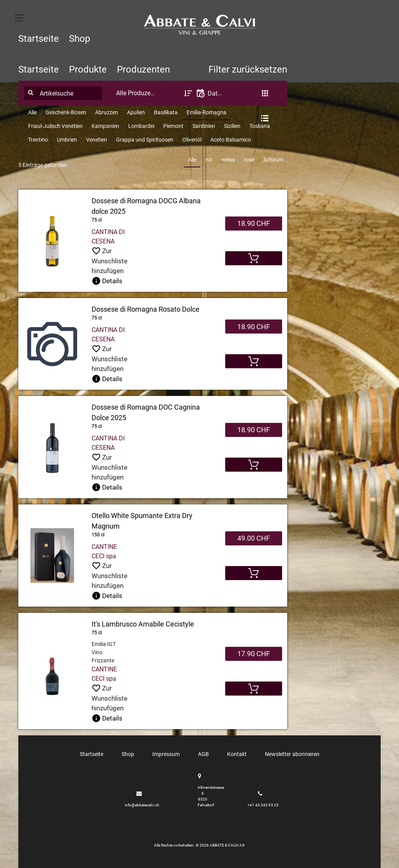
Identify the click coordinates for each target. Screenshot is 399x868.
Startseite (39, 39)
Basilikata (166, 112)
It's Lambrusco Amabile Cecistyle (143, 624)
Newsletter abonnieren (292, 754)
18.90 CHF (254, 223)
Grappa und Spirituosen (145, 140)
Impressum (166, 754)
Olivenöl (192, 140)
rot (209, 160)
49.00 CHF (254, 538)
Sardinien (204, 126)
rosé (249, 160)
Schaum (273, 160)
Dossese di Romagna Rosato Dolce (146, 309)
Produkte (88, 69)
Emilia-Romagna (207, 112)
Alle (32, 112)
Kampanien (105, 126)
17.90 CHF (254, 654)
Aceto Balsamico (231, 140)
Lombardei (141, 126)
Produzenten (143, 69)
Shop (79, 39)
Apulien (136, 112)
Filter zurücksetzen (248, 69)
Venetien (97, 140)
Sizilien (232, 126)
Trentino (38, 140)
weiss (228, 160)
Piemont (173, 126)
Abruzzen (107, 112)
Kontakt (237, 754)
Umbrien (67, 140)
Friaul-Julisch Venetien (55, 126)
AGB (203, 754)
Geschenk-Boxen (66, 112)
